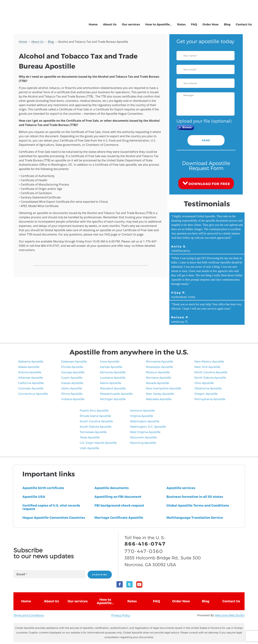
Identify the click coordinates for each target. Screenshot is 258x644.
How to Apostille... (159, 24)
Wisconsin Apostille (143, 437)
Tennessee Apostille (93, 432)
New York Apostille (207, 367)
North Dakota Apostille (210, 377)
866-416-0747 (216, 8)
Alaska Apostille (29, 367)
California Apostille (31, 383)
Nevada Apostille (157, 383)
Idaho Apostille (71, 388)
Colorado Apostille (31, 388)
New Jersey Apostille (160, 394)
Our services (131, 24)
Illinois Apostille (72, 394)
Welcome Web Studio (230, 615)
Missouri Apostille (158, 372)
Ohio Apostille (204, 383)
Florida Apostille (72, 367)
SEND (206, 140)
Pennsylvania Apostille (210, 399)
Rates (181, 24)
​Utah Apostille (89, 448)
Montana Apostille (158, 377)
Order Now (211, 24)
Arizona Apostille (30, 372)
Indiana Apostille (73, 399)
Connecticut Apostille (33, 394)
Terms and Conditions (29, 615)
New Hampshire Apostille (163, 388)
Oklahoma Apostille (208, 388)
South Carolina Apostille (96, 421)
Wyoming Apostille (143, 443)
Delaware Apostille (74, 361)
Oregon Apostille (206, 394)
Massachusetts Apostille (116, 394)
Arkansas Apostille (31, 377)
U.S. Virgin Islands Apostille (98, 443)
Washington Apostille (145, 421)
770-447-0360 (216, 13)
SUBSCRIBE (100, 575)
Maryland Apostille (113, 388)
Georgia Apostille (73, 372)
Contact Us (244, 24)
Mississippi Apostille (159, 367)
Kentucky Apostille (113, 372)
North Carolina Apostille (211, 372)
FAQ (194, 24)
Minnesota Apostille (159, 361)
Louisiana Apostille (113, 377)
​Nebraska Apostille (159, 399)
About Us (110, 24)
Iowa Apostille (110, 361)
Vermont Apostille (142, 410)
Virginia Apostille (141, 416)
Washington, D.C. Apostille (148, 427)
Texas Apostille (90, 437)
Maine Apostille (111, 383)
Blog (227, 24)
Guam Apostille (72, 377)
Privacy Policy (121, 615)
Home (93, 24)
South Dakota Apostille (96, 427)
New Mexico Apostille (209, 361)
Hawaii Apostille (72, 383)
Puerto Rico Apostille (94, 410)
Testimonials (207, 203)
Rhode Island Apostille (95, 416)
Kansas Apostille (111, 367)
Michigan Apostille (113, 399)
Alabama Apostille (31, 361)
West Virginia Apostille (145, 432)
